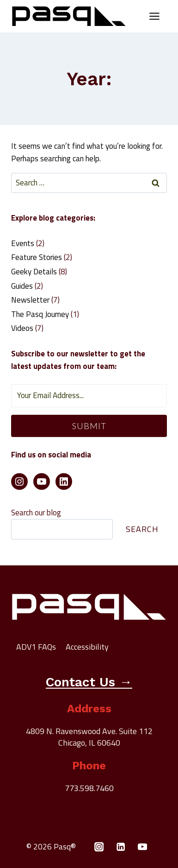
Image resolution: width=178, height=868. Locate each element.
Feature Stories (37, 257)
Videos (22, 328)
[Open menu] (154, 16)
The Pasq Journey (40, 314)
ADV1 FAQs (36, 647)
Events (23, 243)
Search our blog (36, 513)
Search (142, 529)
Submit (89, 426)
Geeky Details (34, 272)
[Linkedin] (121, 847)
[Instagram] (99, 847)
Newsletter (30, 300)
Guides (22, 286)
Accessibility (87, 647)
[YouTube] (143, 847)
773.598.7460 (89, 788)
